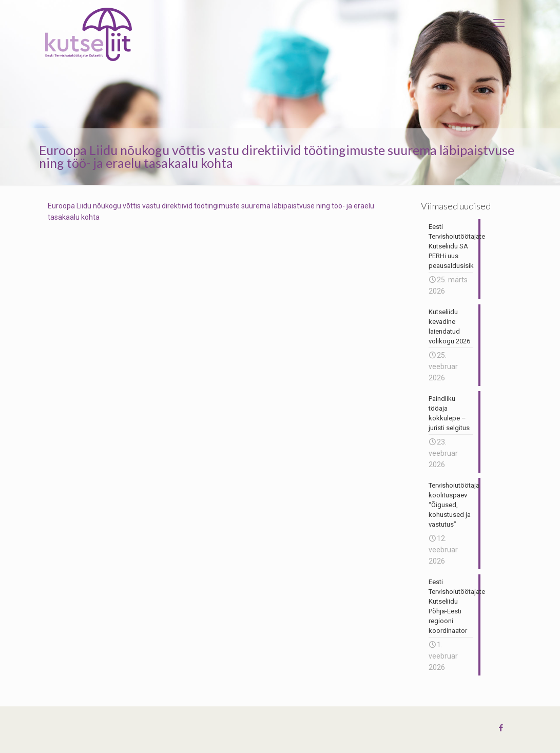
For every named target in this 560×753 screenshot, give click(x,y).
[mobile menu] (499, 23)
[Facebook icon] (501, 728)
